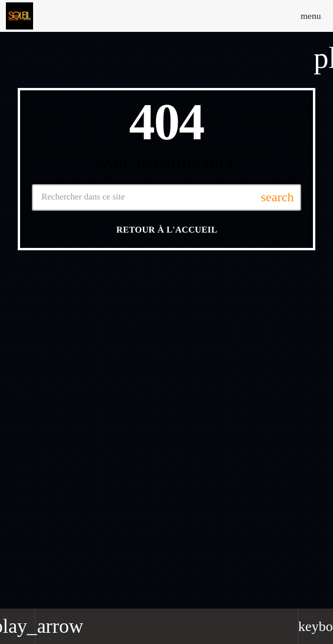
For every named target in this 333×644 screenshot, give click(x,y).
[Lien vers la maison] (19, 16)
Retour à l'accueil (167, 230)
